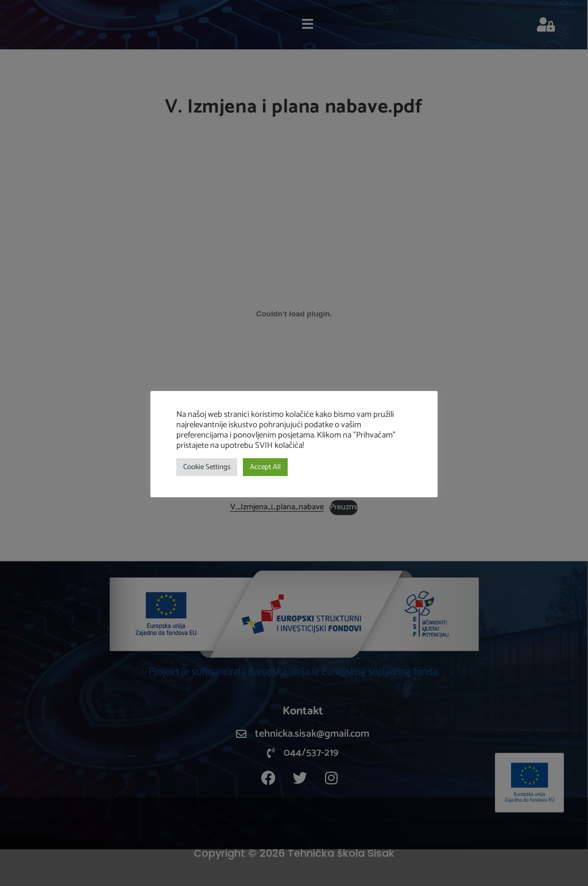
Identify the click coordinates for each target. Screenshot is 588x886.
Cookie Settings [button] (207, 467)
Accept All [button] (265, 467)
